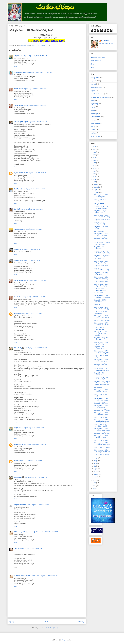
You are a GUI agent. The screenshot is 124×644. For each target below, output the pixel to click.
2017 (94, 171)
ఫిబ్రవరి (97, 474)
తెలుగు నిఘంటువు (96, 61)
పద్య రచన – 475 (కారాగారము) (99, 248)
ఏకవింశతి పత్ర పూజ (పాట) (101, 384)
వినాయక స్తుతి (98, 387)
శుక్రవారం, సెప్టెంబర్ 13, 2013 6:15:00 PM (35, 428)
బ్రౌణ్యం (93, 64)
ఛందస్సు (93, 127)
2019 (94, 166)
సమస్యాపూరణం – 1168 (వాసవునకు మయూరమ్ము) (102, 399)
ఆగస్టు (96, 458)
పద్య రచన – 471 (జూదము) (102, 281)
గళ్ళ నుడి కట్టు (95, 104)
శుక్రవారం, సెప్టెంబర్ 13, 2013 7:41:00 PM (31, 461)
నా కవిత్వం (94, 130)
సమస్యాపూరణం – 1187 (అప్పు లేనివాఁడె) (101, 223)
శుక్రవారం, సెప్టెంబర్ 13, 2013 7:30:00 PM (35, 444)
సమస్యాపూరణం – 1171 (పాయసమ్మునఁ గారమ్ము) (102, 369)
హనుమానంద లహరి (99, 258)
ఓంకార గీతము (98, 304)
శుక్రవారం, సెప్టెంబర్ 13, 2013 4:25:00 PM (35, 280)
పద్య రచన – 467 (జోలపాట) (102, 320)
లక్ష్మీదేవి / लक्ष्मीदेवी (18, 173)
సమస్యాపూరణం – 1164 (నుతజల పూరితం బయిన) (102, 430)
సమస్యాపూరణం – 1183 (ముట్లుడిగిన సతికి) (101, 262)
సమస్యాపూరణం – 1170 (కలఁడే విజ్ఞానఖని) (101, 378)
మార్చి (96, 471)
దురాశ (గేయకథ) (99, 293)
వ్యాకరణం (93, 133)
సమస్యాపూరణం (95, 78)
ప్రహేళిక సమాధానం (96, 117)
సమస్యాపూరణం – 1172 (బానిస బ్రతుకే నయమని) (102, 361)
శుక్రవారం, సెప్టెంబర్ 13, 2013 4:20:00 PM (29, 260)
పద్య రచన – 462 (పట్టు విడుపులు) (101, 365)
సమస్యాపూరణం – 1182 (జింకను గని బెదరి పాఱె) (101, 269)
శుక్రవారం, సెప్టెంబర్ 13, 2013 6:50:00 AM (41, 72)
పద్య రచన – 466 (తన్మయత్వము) (99, 328)
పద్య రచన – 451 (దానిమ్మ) (102, 454)
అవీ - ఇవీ (93, 84)
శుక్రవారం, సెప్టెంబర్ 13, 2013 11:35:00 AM (35, 122)
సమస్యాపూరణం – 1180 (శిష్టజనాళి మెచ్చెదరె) (101, 285)
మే (95, 466)
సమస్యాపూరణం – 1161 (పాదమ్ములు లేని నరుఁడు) (102, 451)
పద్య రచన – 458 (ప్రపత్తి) (101, 403)
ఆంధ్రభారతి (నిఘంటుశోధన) (98, 57)
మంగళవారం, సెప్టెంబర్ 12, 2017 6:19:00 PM (30, 548)
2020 (94, 163)
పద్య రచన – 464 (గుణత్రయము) (99, 347)
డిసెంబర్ (97, 184)
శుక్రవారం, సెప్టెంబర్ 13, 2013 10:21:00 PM (38, 505)
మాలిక (92, 67)
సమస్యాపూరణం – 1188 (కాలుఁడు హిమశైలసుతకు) (102, 216)
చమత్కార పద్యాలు (96, 87)
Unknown (17, 313)
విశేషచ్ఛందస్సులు (95, 123)
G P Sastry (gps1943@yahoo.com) (24, 532)
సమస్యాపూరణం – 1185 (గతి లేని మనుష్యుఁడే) (102, 243)
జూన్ (96, 463)
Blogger (64, 640)
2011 (94, 483)
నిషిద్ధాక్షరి (93, 107)
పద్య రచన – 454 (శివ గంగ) (102, 433)
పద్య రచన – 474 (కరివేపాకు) (102, 256)
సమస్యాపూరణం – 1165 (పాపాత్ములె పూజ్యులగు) (101, 421)
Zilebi (16, 548)
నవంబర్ (97, 187)
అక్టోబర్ (97, 190)
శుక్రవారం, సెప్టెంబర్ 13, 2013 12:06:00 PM (32, 209)
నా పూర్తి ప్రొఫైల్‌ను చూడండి (107, 43)
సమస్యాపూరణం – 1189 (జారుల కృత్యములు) (101, 207)
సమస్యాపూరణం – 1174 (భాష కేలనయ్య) (101, 343)
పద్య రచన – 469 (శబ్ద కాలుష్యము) (100, 301)
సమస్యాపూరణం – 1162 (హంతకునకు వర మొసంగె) (102, 444)
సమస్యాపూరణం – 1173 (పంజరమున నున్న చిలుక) (102, 352)
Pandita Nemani (19, 89)
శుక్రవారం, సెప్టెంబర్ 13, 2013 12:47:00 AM (35, 56)
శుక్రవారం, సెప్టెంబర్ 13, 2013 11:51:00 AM (35, 173)
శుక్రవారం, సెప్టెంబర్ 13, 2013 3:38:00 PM (29, 249)
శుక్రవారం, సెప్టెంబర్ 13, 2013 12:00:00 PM (34, 189)
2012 (94, 480)
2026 (94, 147)
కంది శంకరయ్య (18, 348)
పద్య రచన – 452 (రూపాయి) (102, 447)
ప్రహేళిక (93, 110)
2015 (94, 177)
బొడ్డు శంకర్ (17, 209)
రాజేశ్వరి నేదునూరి (19, 56)
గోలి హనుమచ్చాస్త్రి (19, 444)
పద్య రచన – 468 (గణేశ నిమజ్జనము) (101, 312)
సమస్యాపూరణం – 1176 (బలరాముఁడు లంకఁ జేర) (101, 324)
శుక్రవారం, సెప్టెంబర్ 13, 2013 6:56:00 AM (35, 89)
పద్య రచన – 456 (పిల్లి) (100, 417)
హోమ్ (46, 621)
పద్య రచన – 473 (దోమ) (101, 265)
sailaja (16, 249)
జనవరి (96, 477)
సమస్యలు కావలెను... (100, 204)
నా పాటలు (94, 120)
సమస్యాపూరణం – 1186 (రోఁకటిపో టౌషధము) (101, 235)
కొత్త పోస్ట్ (12, 621)
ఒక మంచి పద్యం (95, 136)
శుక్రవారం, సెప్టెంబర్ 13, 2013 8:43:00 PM (36, 477)
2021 (94, 160)
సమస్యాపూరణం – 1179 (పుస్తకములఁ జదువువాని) (102, 296)
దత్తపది (93, 91)
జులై (96, 461)
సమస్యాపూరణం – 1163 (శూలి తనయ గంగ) (101, 437)
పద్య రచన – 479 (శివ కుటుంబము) (100, 212)
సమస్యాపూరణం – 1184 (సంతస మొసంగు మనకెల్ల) (102, 252)
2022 (94, 157)
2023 (94, 155)
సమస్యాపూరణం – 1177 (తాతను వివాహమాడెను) (102, 317)
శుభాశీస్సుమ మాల (99, 231)
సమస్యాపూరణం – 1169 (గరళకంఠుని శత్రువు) (101, 391)
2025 (94, 149)
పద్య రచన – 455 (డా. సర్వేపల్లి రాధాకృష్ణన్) (100, 425)
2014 (94, 179)
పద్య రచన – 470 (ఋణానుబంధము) (100, 289)
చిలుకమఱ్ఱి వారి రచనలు (97, 94)
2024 (94, 152)
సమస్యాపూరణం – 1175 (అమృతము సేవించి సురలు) (101, 333)
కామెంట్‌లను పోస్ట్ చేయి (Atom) (53, 628)
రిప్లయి (16, 67)
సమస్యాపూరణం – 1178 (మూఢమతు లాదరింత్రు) (101, 308)
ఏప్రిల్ (96, 469)
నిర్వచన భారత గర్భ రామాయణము (100, 97)
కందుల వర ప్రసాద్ (19, 122)
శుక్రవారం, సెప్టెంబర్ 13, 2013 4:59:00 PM (35, 297)
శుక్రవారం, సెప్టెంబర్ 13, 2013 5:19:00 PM (31, 313)
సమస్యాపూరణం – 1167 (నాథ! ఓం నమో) (101, 407)
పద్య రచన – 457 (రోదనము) (102, 410)
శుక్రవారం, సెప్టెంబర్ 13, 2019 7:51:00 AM (46, 576)
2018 (94, 168)
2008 (94, 488)
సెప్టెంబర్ (97, 193)
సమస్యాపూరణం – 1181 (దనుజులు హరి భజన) (101, 278)
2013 (94, 182)
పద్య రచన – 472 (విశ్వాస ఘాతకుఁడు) (101, 273)
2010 (94, 486)
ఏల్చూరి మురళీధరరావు (20, 505)
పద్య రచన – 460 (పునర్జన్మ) (102, 382)
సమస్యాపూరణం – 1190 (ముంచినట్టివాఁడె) (101, 196)
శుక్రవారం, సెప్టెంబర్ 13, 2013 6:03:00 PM (36, 348)
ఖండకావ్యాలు (94, 113)
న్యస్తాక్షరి (93, 100)
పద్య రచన (94, 81)
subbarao (17, 229)
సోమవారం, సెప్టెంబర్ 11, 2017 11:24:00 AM (47, 532)
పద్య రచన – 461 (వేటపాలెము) (99, 374)
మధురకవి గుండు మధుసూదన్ (22, 72)
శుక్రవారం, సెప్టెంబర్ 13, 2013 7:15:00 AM (35, 105)
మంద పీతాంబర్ (18, 189)
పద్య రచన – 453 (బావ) (101, 440)
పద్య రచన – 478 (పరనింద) (102, 219)
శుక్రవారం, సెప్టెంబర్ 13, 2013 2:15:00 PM (31, 229)
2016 (94, 174)
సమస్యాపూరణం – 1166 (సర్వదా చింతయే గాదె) (101, 414)
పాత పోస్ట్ (81, 621)
